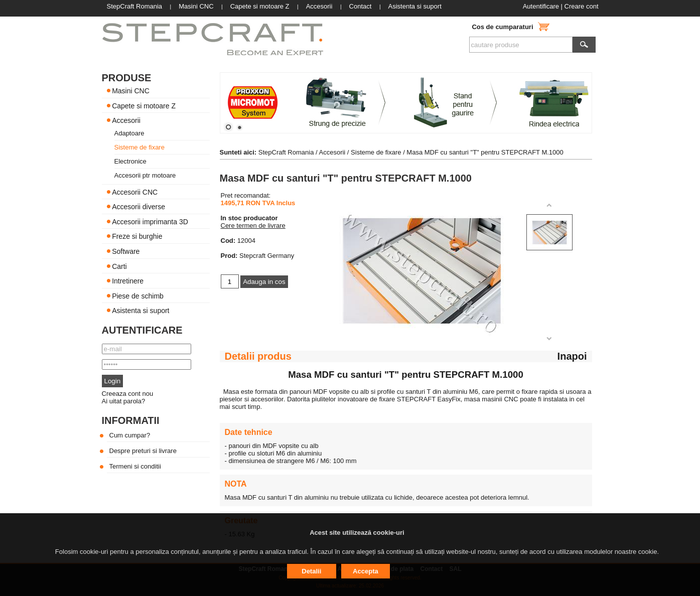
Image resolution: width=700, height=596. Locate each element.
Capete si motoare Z (144, 105)
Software (126, 251)
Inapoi (572, 356)
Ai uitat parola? (124, 401)
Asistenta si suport (141, 311)
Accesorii (126, 120)
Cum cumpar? (130, 435)
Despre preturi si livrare (143, 451)
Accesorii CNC (135, 192)
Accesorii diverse (138, 207)
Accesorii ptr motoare (145, 175)
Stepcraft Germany (267, 256)
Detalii (311, 571)
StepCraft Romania (286, 152)
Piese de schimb (138, 295)
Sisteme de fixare (139, 147)
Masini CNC (131, 91)
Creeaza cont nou (128, 394)
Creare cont (582, 6)
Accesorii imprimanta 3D (150, 221)
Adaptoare (129, 133)
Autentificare (541, 6)
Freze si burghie (137, 236)
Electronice (130, 161)
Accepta (366, 571)
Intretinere (128, 281)
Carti (119, 266)
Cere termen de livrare (253, 226)
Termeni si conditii (135, 466)
